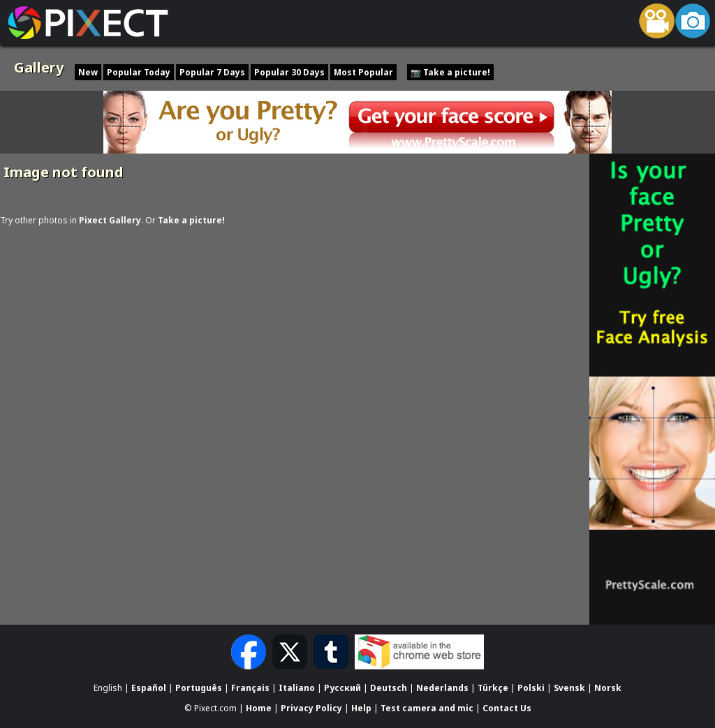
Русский (342, 688)
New (88, 72)
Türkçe (493, 688)
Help (361, 707)
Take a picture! (191, 220)
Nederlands (442, 688)
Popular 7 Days (212, 72)
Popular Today (139, 72)
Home (259, 707)
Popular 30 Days (289, 72)
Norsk (608, 688)
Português (199, 688)
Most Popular (363, 72)
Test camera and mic (427, 707)
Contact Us (507, 707)
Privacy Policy (311, 707)
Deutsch (389, 688)
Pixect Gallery (110, 220)
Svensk (569, 688)
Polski (531, 688)
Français (250, 688)
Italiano (297, 688)
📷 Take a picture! (450, 72)
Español (149, 688)
